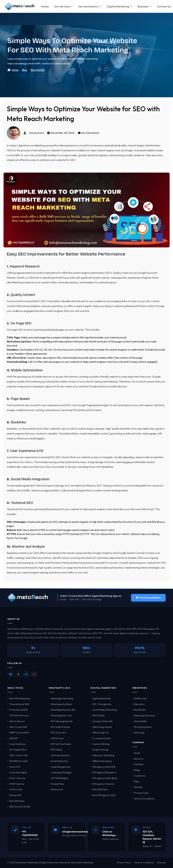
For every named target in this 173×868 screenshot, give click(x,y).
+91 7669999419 (30, 833)
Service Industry (90, 6)
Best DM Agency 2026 (104, 795)
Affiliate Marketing (102, 761)
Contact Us (140, 776)
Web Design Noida (102, 727)
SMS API (14, 738)
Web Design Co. (101, 733)
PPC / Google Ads (102, 704)
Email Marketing (59, 761)
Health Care (140, 698)
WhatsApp (108, 827)
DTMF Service (17, 784)
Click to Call (16, 789)
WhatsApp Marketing (62, 698)
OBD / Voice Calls (18, 755)
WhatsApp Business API (63, 710)
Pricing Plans (58, 784)
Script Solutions (18, 744)
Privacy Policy (141, 793)
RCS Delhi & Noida (60, 727)
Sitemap (138, 787)
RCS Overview (58, 733)
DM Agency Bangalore (104, 772)
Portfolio (139, 764)
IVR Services (57, 738)
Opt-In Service (17, 721)
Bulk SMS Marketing (20, 698)
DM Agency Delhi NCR (104, 767)
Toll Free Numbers (60, 755)
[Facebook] (11, 674)
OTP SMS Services (19, 716)
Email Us (67, 827)
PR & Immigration (143, 727)
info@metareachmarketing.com (82, 832)
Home (45, 6)
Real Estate (140, 710)
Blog (25, 70)
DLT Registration (18, 750)
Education (139, 704)
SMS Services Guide (20, 807)
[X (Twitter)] (18, 674)
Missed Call (15, 795)
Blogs (137, 770)
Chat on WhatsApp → (110, 833)
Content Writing (101, 744)
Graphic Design (101, 750)
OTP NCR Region (60, 778)
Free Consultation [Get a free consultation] (148, 598)
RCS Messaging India (62, 721)
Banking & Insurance (145, 716)
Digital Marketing (120, 6)
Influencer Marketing (103, 755)
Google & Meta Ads (103, 721)
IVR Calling (56, 750)
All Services (57, 789)
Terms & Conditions (144, 799)
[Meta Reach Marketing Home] (20, 6)
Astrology (139, 733)
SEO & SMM (98, 716)
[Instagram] (34, 674)
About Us (139, 759)
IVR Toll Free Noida (61, 744)
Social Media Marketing (105, 710)
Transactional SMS (19, 704)
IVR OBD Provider (19, 761)
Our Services (64, 6)
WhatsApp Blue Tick (61, 716)
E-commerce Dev (102, 738)
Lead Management (61, 767)
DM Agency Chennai (103, 784)
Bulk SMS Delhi (100, 789)
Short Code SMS (18, 727)
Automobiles (141, 721)
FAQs (137, 782)
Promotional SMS (18, 710)
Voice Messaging (18, 772)
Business (145, 6)
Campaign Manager (61, 772)
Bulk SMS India (17, 801)
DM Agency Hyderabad (105, 778)
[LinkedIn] (26, 674)
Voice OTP (15, 767)
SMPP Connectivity (19, 733)
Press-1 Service (17, 778)
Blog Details (38, 70)
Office (146, 827)
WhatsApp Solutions (61, 704)
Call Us (26, 827)
